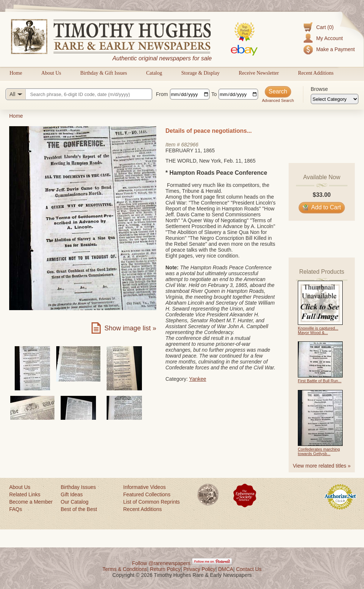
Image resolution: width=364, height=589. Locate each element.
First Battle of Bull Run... (320, 381)
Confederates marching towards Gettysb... (319, 451)
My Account (329, 38)
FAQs (16, 509)
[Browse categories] (335, 99)
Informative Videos (144, 487)
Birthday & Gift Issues (104, 73)
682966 (190, 145)
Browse (319, 89)
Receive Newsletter (259, 73)
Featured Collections (147, 494)
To (214, 94)
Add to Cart (322, 207)
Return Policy (165, 569)
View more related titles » (322, 466)
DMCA (226, 569)
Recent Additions (316, 73)
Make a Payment (336, 49)
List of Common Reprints (151, 502)
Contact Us (249, 569)
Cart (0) (325, 27)
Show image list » (130, 328)
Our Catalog (74, 502)
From (162, 94)
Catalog (154, 73)
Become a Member (31, 502)
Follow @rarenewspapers (161, 563)
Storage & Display (200, 73)
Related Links (25, 494)
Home (16, 73)
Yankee (197, 379)
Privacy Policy (199, 569)
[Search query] (79, 94)
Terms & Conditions (125, 569)
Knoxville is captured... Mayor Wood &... (318, 330)
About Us (51, 73)
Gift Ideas (72, 494)
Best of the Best (79, 509)
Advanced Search (278, 100)
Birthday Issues (78, 487)
